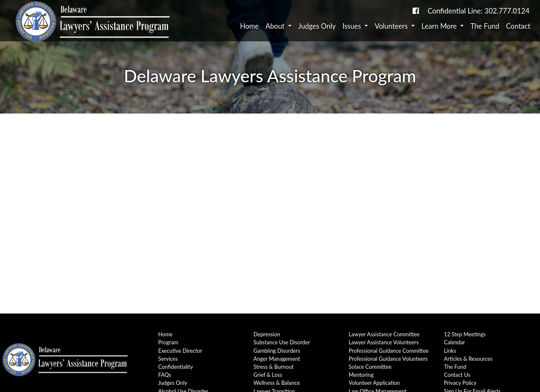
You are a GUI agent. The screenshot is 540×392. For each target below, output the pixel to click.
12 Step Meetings (465, 334)
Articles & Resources (468, 359)
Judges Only (317, 26)
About (276, 26)
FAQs (165, 375)
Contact (518, 26)
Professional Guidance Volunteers (388, 359)
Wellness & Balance (277, 383)
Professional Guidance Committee (389, 351)
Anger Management (277, 359)
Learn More (440, 26)
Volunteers (392, 26)
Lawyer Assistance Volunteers (384, 342)
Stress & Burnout (274, 367)
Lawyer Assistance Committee (384, 334)
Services (168, 359)
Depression (267, 334)
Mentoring (361, 375)
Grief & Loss (268, 375)
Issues (353, 26)
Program (168, 342)
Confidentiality (176, 367)
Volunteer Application (374, 383)
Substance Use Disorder (282, 342)
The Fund (485, 26)
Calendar (454, 342)
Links (450, 351)
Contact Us (457, 375)
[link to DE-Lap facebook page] (416, 11)
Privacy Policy (460, 383)
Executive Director (180, 351)
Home (249, 26)
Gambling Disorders (277, 351)
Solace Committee (370, 367)
